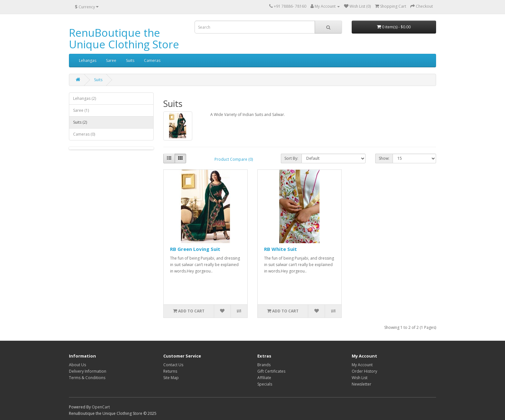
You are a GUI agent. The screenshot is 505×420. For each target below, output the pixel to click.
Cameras (152, 60)
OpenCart (101, 407)
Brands (264, 365)
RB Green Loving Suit (195, 249)
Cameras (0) (84, 134)
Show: (384, 158)
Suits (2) (80, 122)
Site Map (171, 378)
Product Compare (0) (234, 159)
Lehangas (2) (85, 98)
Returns (170, 371)
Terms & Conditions (87, 378)
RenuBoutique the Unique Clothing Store (124, 38)
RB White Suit (281, 249)
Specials (265, 384)
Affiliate (264, 378)
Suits (130, 60)
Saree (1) (81, 110)
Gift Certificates (271, 371)
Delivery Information (88, 371)
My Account (362, 365)
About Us (77, 365)
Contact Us (173, 365)
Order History (364, 371)
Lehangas (88, 60)
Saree (111, 60)
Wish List (360, 378)
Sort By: (291, 158)
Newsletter (362, 384)
